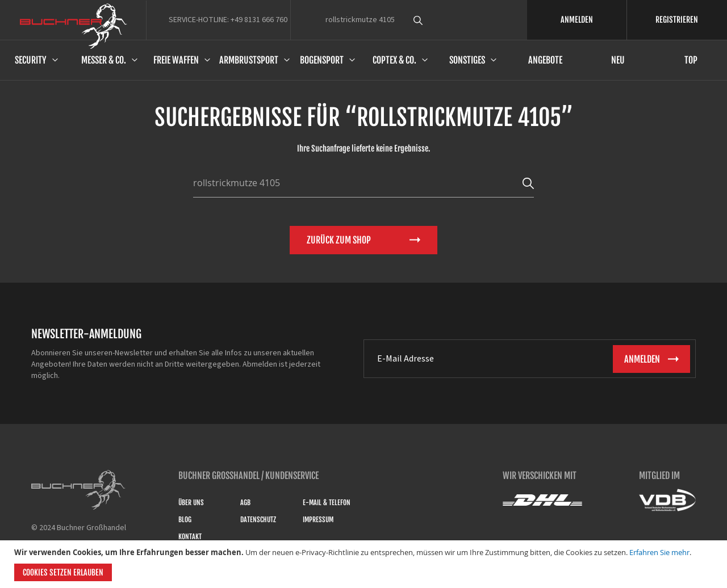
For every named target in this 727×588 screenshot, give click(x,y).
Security (31, 60)
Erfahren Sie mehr (659, 552)
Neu (618, 60)
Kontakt (190, 537)
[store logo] (74, 26)
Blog (185, 520)
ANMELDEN (577, 20)
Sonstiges (467, 60)
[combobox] (439, 20)
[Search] (528, 183)
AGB (245, 503)
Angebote (545, 60)
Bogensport (322, 60)
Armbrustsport (249, 60)
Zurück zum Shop (339, 240)
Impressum (318, 520)
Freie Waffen (176, 60)
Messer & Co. (104, 60)
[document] (365, 564)
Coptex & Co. (394, 60)
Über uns (191, 503)
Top (691, 60)
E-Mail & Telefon (327, 503)
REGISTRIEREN (677, 20)
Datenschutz (258, 520)
